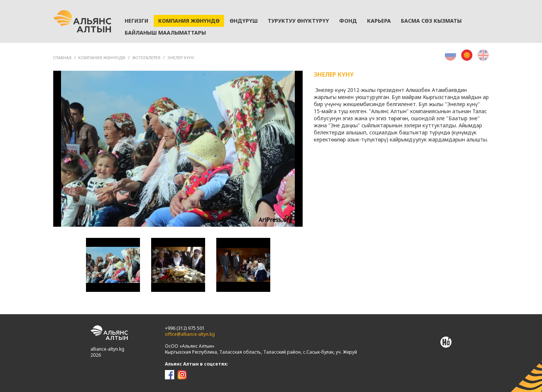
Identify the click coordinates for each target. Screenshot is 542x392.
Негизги (136, 21)
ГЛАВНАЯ (62, 58)
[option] (178, 149)
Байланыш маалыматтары (165, 33)
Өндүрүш (244, 21)
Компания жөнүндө (189, 21)
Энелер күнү (181, 58)
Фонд (348, 21)
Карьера (379, 21)
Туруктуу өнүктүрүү (298, 21)
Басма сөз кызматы (431, 21)
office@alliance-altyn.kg (190, 334)
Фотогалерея (146, 58)
